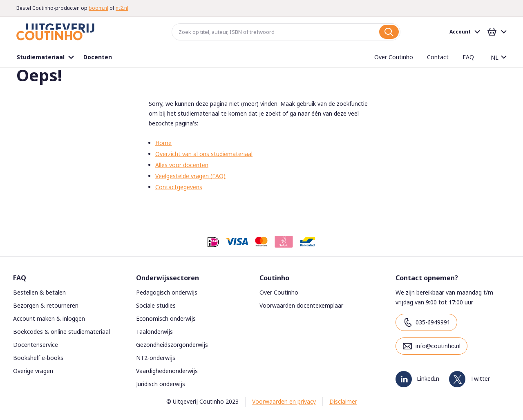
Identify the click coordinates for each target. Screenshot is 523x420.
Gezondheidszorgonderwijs (172, 345)
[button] (495, 57)
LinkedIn (428, 379)
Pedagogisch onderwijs (167, 292)
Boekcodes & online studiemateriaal (61, 332)
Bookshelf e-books (38, 358)
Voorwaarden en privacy (284, 401)
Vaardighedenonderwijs (167, 371)
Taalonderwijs (154, 332)
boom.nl (98, 8)
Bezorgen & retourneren (46, 305)
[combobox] (286, 32)
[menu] (245, 57)
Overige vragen (33, 371)
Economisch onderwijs (166, 318)
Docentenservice (36, 345)
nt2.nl (122, 8)
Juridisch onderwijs (161, 384)
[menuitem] (46, 57)
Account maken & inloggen (49, 318)
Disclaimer (343, 401)
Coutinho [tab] (274, 278)
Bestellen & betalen (39, 292)
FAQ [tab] (20, 278)
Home (163, 143)
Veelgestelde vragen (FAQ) (190, 176)
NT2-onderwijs (156, 358)
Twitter (480, 379)
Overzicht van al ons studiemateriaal (204, 154)
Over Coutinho (279, 292)
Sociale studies (156, 305)
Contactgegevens (179, 187)
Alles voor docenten (182, 165)
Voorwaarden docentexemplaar (301, 305)
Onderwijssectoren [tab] (168, 278)
